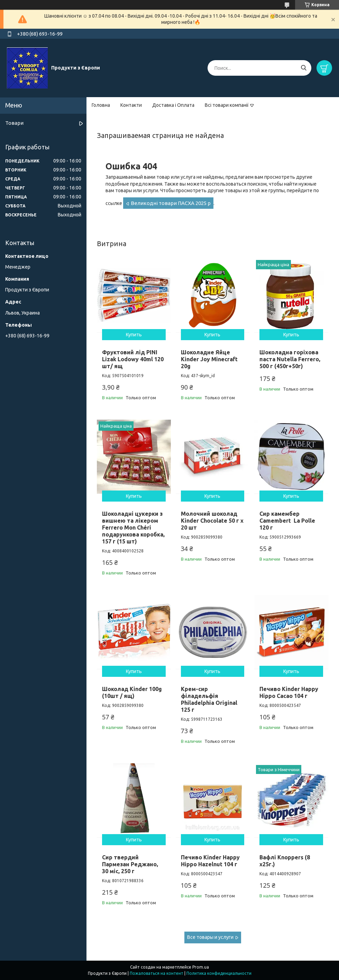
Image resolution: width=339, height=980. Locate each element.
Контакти (131, 105)
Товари (14, 123)
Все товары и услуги (210, 937)
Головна (101, 105)
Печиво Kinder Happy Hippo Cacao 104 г (289, 692)
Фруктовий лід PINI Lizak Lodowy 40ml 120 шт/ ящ (133, 359)
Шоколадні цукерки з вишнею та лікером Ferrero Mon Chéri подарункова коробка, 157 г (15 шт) (133, 528)
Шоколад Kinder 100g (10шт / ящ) (132, 692)
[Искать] (304, 68)
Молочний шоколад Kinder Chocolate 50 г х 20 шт (212, 521)
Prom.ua (201, 967)
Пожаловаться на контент (157, 973)
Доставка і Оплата (173, 105)
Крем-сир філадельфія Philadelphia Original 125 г (209, 699)
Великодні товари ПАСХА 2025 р (171, 203)
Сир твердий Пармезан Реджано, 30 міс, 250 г (130, 864)
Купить (134, 335)
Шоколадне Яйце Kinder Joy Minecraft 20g (209, 359)
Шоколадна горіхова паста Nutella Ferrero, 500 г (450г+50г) (290, 359)
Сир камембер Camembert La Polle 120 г (287, 521)
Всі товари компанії (227, 105)
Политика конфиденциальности (219, 973)
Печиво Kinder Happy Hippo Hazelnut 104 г (210, 861)
